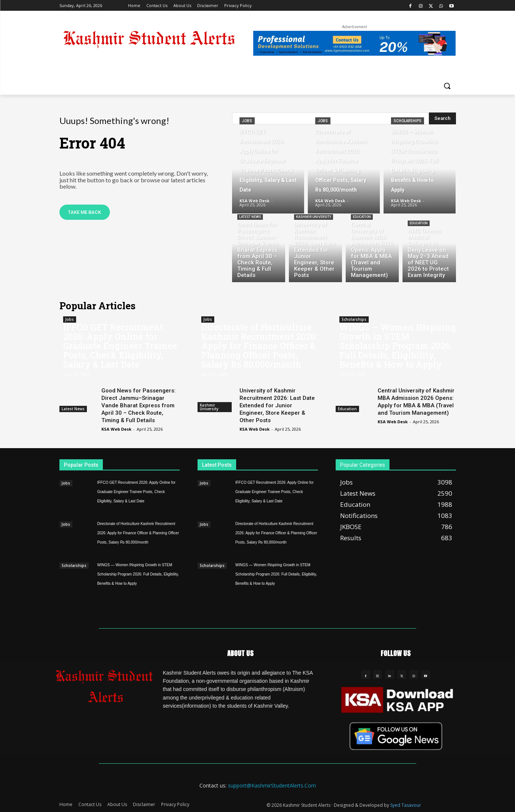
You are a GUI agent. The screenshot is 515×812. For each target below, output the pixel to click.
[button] (447, 86)
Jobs (247, 121)
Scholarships (408, 121)
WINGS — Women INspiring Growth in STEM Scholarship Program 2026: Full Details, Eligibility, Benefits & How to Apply (398, 346)
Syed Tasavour (406, 805)
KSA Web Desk (116, 429)
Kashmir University (314, 217)
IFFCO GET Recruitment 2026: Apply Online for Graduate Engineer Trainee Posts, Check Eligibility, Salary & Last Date (120, 346)
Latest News (250, 217)
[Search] (442, 118)
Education (362, 217)
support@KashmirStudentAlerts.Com (272, 785)
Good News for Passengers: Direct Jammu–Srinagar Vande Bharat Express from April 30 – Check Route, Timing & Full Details (138, 405)
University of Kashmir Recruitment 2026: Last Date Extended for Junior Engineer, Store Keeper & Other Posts (277, 405)
